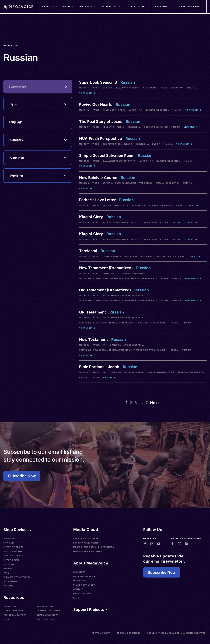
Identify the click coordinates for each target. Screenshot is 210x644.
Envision (9, 543)
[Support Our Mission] (189, 7)
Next (155, 403)
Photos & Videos (47, 619)
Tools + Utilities (14, 611)
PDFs (6, 619)
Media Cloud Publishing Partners (94, 547)
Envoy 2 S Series (13, 556)
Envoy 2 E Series (13, 547)
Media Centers (82, 593)
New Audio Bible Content (88, 551)
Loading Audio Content (87, 543)
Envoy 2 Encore (13, 551)
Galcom (8, 586)
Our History (81, 581)
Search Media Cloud (86, 539)
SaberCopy (10, 606)
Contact (78, 589)
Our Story (79, 572)
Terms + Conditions (129, 633)
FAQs (76, 598)
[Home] (18, 7)
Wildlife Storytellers (17, 577)
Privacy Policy (101, 633)
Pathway (9, 569)
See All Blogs (45, 606)
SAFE (6, 573)
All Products (12, 539)
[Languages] (136, 7)
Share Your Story (48, 615)
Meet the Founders (85, 576)
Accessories (11, 581)
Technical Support (15, 615)
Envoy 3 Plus (11, 560)
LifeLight (9, 564)
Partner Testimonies (49, 611)
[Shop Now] (161, 7)
